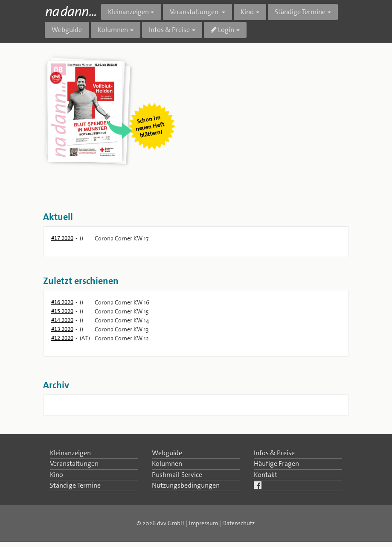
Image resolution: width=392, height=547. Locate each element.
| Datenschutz (237, 523)
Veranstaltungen (74, 464)
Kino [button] (247, 12)
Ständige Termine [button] (300, 12)
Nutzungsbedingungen (186, 485)
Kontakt (266, 475)
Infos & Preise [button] (169, 30)
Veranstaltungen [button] (195, 12)
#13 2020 (62, 329)
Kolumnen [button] (113, 30)
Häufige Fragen (276, 464)
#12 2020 (62, 338)
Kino (57, 475)
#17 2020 (62, 238)
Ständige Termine (75, 485)
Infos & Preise (274, 453)
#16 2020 (62, 302)
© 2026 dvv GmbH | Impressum (177, 523)
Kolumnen (167, 464)
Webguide (67, 30)
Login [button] (222, 30)
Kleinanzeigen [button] (128, 12)
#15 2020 (62, 311)
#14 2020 (62, 320)
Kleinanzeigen (70, 453)
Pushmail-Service (177, 475)
